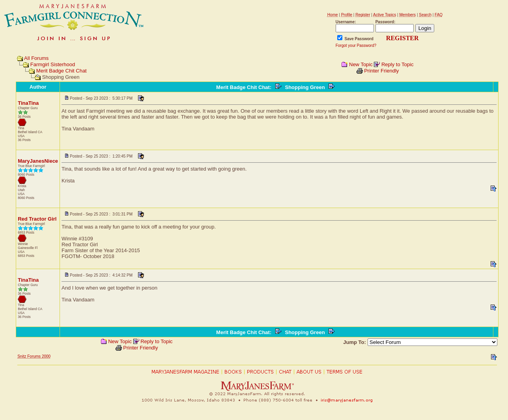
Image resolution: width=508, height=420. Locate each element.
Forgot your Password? (356, 46)
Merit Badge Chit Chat (62, 71)
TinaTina (28, 103)
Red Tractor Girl (37, 219)
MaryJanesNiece (38, 161)
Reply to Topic (397, 64)
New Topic (361, 64)
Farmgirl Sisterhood (53, 64)
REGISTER (402, 38)
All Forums (36, 58)
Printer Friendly (381, 71)
